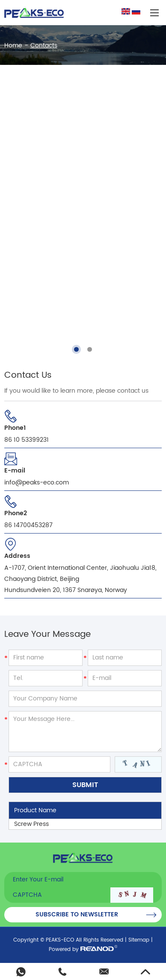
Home (13, 45)
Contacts (44, 45)
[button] (76, 349)
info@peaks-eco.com (37, 483)
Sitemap (139, 940)
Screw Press (31, 824)
